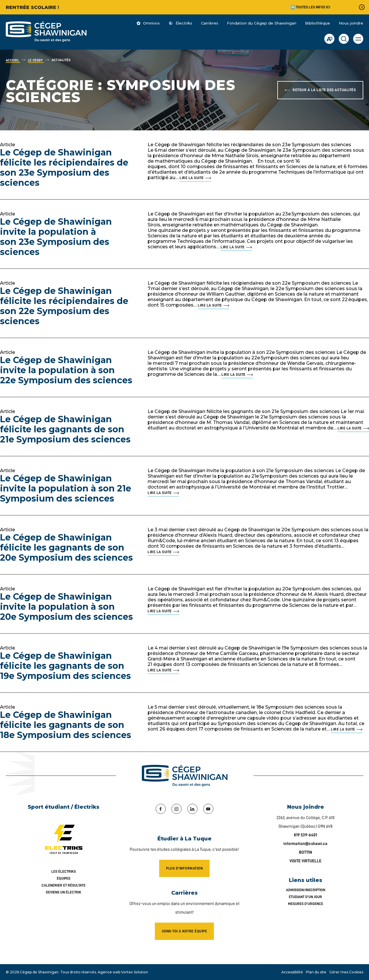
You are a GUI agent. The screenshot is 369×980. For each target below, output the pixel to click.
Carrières (210, 23)
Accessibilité (292, 972)
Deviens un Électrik (64, 892)
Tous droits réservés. (79, 972)
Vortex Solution (135, 972)
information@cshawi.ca (305, 844)
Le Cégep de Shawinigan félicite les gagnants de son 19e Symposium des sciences (65, 666)
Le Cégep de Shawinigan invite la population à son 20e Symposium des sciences (66, 607)
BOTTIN (306, 852)
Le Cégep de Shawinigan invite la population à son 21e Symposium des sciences (66, 488)
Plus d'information (184, 868)
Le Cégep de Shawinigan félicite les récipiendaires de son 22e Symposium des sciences (64, 306)
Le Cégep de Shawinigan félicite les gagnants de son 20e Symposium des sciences (66, 548)
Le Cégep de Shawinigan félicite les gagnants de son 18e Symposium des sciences (66, 725)
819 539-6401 (305, 835)
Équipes (64, 878)
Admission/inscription (306, 890)
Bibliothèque (318, 23)
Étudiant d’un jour (305, 897)
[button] (358, 39)
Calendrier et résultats (63, 885)
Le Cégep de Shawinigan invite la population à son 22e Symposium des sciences (66, 370)
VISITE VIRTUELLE (305, 861)
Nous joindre (351, 23)
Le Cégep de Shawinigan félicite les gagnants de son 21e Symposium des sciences (65, 429)
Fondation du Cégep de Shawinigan (262, 23)
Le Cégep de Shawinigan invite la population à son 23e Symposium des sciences (56, 237)
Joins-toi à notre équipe (184, 931)
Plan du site (316, 972)
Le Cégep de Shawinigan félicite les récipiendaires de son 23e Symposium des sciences (64, 168)
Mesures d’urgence (306, 904)
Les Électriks (64, 871)
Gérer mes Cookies (346, 972)
